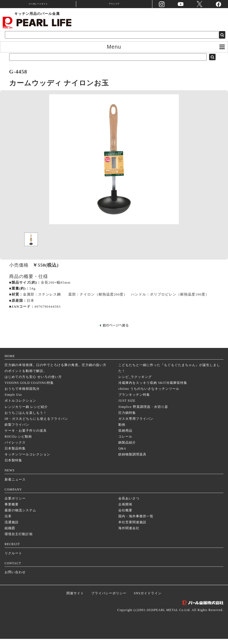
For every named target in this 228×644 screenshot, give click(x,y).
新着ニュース (15, 485)
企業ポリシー (15, 504)
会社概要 (125, 516)
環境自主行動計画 (19, 539)
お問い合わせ (15, 577)
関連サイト (75, 598)
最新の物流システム (20, 516)
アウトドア (114, 4)
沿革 (8, 521)
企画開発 (125, 510)
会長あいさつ (129, 504)
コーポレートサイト (38, 4)
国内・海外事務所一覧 (136, 521)
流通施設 (12, 527)
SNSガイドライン (148, 598)
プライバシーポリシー (109, 598)
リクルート (13, 559)
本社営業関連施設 (132, 527)
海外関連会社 (129, 533)
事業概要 (12, 510)
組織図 (10, 533)
